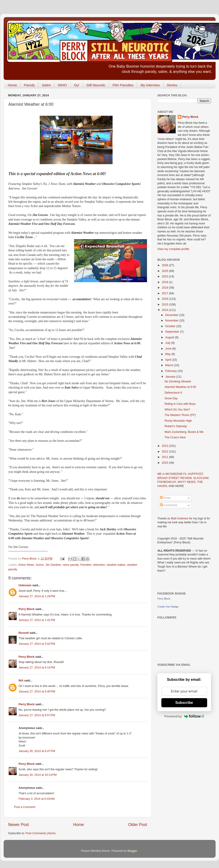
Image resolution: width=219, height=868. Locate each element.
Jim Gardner (53, 565)
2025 (165, 271)
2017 (165, 293)
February (171, 371)
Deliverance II (173, 393)
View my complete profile (173, 249)
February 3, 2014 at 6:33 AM (37, 799)
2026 (165, 265)
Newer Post (19, 825)
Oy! (76, 85)
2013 (165, 446)
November (172, 321)
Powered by (184, 716)
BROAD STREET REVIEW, (175, 478)
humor (40, 565)
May (168, 354)
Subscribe (184, 703)
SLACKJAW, (201, 478)
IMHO (62, 85)
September (173, 332)
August (170, 337)
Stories (172, 85)
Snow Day (171, 398)
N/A (21, 681)
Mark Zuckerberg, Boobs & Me (184, 432)
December (172, 315)
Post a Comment (25, 807)
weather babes (116, 565)
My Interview (150, 85)
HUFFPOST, (196, 474)
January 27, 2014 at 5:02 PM (37, 644)
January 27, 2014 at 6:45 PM (37, 692)
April (169, 360)
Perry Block (27, 609)
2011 (165, 457)
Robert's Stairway (176, 426)
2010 (165, 463)
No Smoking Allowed (178, 381)
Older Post (138, 825)
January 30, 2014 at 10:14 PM (38, 775)
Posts (165, 498)
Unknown (25, 585)
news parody (71, 565)
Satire (46, 85)
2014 (165, 310)
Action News (26, 565)
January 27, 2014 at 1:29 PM (37, 596)
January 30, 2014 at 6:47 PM (37, 751)
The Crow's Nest (175, 437)
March (170, 365)
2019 (165, 282)
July (168, 343)
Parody (29, 85)
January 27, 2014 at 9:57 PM (37, 715)
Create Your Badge (168, 607)
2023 (165, 276)
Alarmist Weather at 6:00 (180, 387)
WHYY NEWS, (187, 482)
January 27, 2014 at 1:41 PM (37, 620)
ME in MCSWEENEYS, (173, 474)
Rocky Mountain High (178, 421)
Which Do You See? (177, 410)
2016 (165, 299)
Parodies (86, 565)
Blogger (132, 851)
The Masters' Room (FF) (180, 415)
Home (12, 85)
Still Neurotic (96, 85)
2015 (165, 305)
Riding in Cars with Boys (180, 404)
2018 (165, 288)
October (171, 326)
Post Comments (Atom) (41, 833)
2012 (165, 452)
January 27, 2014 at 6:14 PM (37, 668)
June (169, 349)
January (171, 377)
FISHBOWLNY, (168, 482)
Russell (24, 633)
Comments (169, 505)
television (99, 565)
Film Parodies (123, 85)
